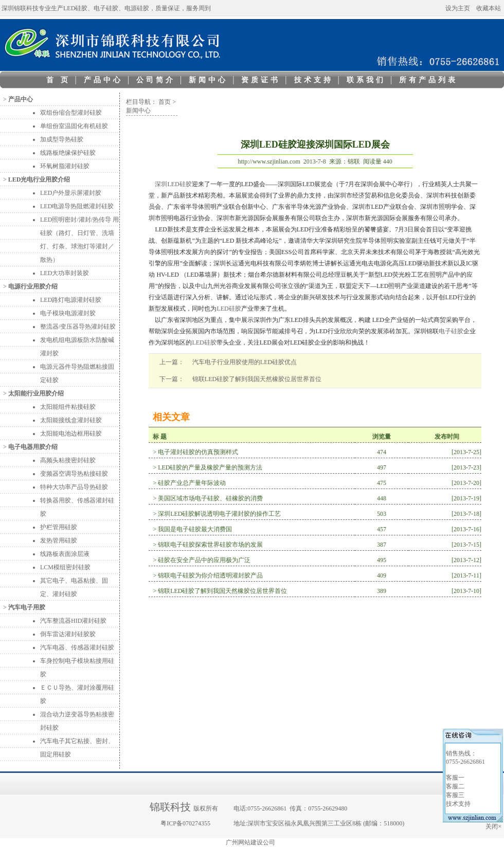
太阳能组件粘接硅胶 (68, 407)
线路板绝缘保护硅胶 (68, 153)
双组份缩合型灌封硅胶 (71, 113)
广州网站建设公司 (250, 842)
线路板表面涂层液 (65, 554)
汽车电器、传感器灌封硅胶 (77, 647)
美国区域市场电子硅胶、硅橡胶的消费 (210, 498)
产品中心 (103, 80)
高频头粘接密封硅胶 (68, 460)
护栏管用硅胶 (59, 527)
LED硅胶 (229, 309)
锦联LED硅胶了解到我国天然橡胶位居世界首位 (257, 379)
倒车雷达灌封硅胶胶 (68, 634)
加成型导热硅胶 (62, 139)
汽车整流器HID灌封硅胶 (73, 621)
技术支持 (314, 80)
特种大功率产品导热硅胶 (74, 487)
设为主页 (458, 8)
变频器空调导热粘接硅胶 (74, 474)
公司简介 (156, 80)
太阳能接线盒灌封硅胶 (71, 420)
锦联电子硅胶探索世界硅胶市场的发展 (210, 545)
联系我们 (366, 80)
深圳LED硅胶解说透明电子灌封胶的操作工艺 (219, 514)
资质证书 (261, 80)
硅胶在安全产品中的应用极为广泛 (204, 560)
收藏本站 (489, 8)
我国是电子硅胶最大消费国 (195, 529)
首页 (165, 102)
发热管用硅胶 (59, 540)
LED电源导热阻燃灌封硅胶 (77, 206)
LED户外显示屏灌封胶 (71, 193)
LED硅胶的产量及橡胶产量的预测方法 (210, 467)
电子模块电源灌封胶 (68, 313)
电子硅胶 (451, 331)
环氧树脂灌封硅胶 (65, 166)
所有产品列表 (428, 80)
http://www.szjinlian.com (269, 161)
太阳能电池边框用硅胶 (71, 434)
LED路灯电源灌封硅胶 (71, 300)
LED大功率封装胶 (65, 273)
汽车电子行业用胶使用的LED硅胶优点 (245, 362)
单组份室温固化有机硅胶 (74, 126)
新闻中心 (208, 80)
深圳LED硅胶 (173, 184)
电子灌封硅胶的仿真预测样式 (198, 452)
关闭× (494, 826)
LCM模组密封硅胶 (65, 567)
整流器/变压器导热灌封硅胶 (78, 327)
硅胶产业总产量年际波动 (192, 483)
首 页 (58, 80)
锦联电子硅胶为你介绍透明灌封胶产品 (210, 575)
